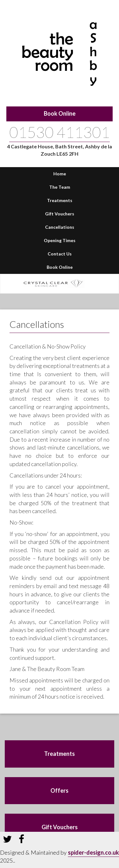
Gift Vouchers (60, 214)
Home (60, 174)
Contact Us (60, 254)
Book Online (60, 113)
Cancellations (60, 227)
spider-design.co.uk (93, 852)
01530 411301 (60, 132)
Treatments (60, 200)
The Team (60, 187)
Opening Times (60, 240)
